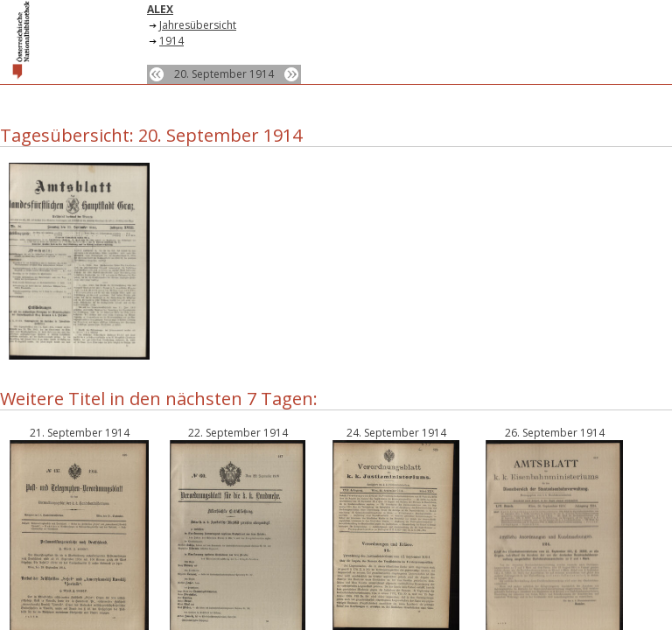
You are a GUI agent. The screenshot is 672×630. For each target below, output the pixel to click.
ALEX (160, 9)
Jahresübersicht (198, 25)
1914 (171, 41)
